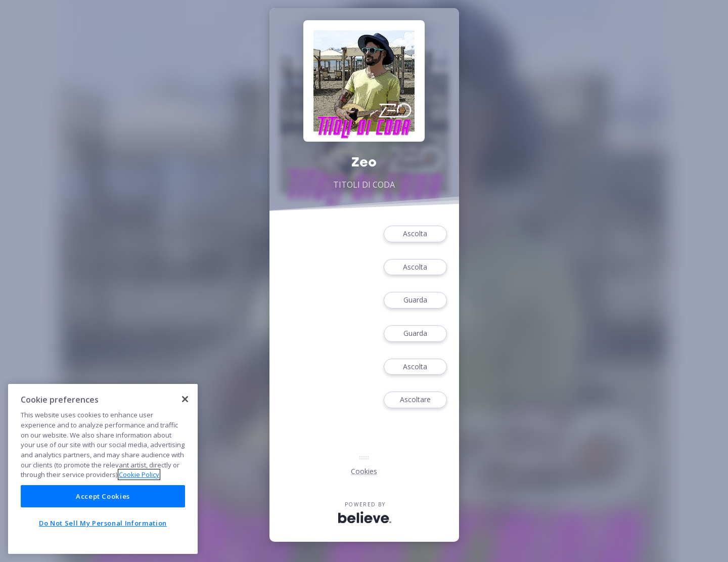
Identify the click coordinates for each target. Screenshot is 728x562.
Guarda (415, 300)
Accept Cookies (103, 496)
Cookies (364, 471)
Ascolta (415, 234)
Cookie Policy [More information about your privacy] (139, 474)
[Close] (185, 399)
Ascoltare (415, 400)
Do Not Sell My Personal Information (103, 523)
